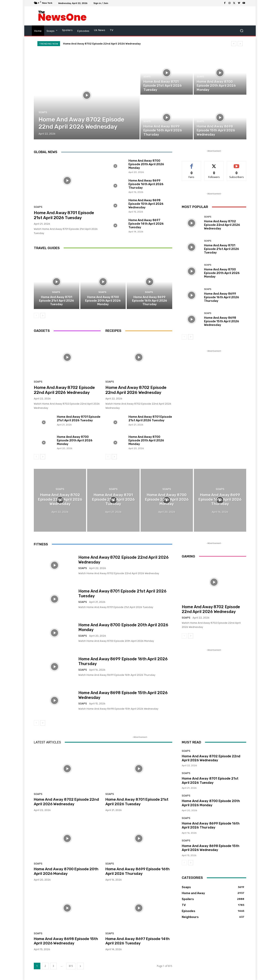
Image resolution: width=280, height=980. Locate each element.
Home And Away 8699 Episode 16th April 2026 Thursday (146, 184)
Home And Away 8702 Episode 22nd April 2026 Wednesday (102, 44)
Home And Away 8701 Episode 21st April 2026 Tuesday (64, 215)
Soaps (43, 112)
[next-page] (43, 316)
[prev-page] (36, 316)
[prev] (234, 44)
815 (71, 966)
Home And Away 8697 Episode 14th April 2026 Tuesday (146, 224)
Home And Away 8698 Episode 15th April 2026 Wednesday (146, 204)
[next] (240, 44)
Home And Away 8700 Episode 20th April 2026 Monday (146, 164)
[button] (242, 31)
